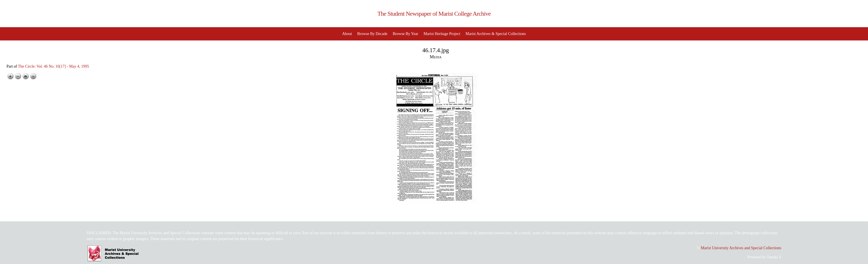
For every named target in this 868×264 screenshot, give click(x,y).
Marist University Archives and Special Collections (741, 248)
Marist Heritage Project (442, 34)
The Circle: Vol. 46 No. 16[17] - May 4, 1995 (53, 66)
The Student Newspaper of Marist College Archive (434, 14)
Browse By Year (406, 34)
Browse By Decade (372, 34)
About (347, 34)
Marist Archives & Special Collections (496, 34)
